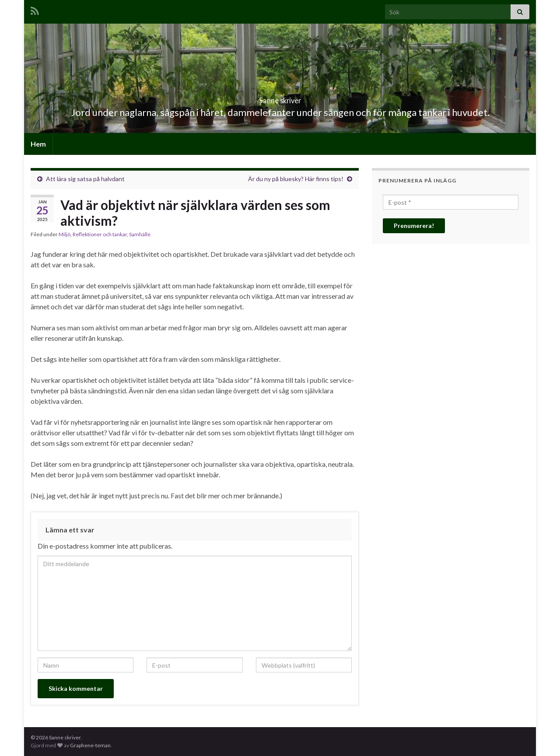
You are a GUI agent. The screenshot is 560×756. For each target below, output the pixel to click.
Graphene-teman (90, 745)
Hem (38, 144)
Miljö (65, 234)
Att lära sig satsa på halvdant (85, 179)
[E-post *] (451, 202)
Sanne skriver (280, 98)
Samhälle (140, 234)
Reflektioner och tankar (100, 234)
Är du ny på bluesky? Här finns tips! (296, 179)
